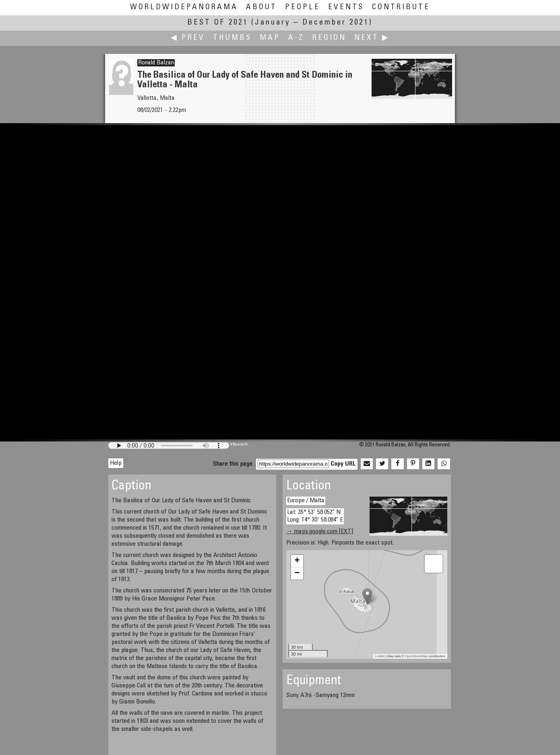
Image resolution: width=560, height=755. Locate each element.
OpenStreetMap (416, 656)
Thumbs (232, 38)
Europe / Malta (306, 501)
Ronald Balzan (156, 63)
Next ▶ (372, 38)
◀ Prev (188, 38)
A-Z (296, 38)
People (303, 7)
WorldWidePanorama (184, 7)
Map (270, 38)
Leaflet (380, 656)
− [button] (297, 573)
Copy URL (343, 464)
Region (329, 38)
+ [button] (297, 561)
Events (346, 7)
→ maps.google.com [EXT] (320, 532)
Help (116, 463)
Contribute (401, 7)
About (261, 7)
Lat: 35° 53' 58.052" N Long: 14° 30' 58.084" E (315, 516)
